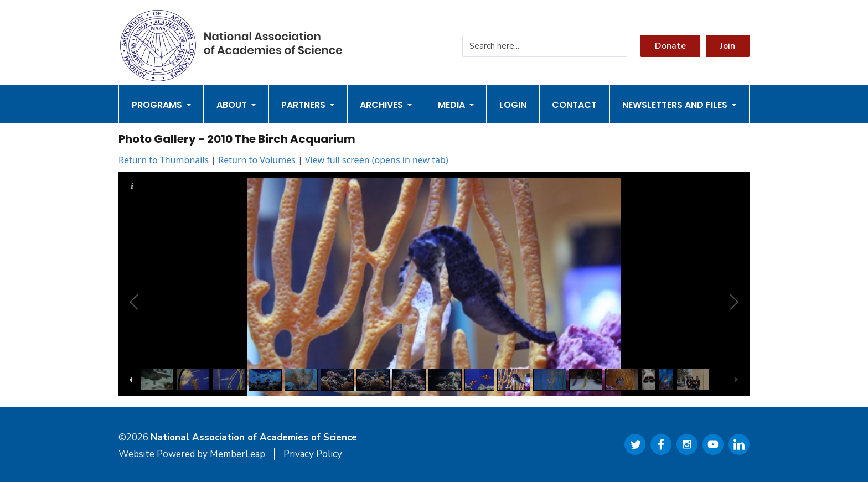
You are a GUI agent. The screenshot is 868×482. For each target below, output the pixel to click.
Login (513, 105)
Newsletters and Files (679, 105)
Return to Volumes (257, 160)
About (236, 105)
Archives (386, 105)
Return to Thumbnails (164, 160)
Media (456, 105)
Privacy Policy (313, 454)
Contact (574, 105)
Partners (308, 105)
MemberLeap (237, 454)
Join (728, 46)
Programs (161, 105)
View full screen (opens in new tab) (377, 160)
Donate (670, 46)
